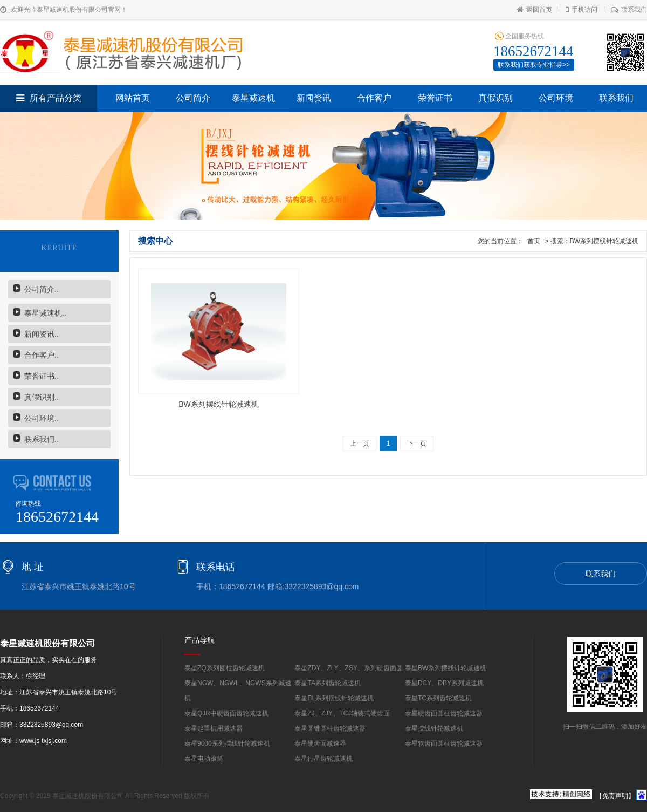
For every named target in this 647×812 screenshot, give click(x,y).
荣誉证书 (435, 98)
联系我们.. (42, 439)
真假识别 (495, 98)
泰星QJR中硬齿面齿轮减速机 (226, 713)
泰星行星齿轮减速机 (323, 759)
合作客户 (374, 98)
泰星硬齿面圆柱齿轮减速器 (444, 713)
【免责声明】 (615, 796)
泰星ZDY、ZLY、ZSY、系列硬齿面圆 (348, 668)
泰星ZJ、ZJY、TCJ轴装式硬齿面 (342, 713)
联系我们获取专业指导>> (534, 65)
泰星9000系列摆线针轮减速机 (227, 743)
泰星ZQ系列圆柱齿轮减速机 (225, 668)
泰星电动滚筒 (204, 759)
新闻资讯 (314, 98)
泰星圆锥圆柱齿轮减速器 (330, 728)
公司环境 (556, 98)
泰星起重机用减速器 (214, 728)
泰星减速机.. (45, 313)
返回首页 (534, 10)
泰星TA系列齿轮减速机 (327, 683)
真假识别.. (42, 397)
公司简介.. (42, 289)
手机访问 (581, 10)
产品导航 (199, 640)
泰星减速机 (253, 98)
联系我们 (629, 10)
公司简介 (193, 98)
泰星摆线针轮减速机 (434, 728)
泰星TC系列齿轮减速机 (438, 698)
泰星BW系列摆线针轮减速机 (446, 668)
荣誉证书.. (42, 376)
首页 (534, 241)
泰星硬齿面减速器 (320, 743)
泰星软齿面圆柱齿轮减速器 (444, 743)
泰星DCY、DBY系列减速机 (444, 683)
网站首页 (133, 98)
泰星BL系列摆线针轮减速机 (334, 698)
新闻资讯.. (42, 334)
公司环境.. (42, 418)
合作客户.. (42, 355)
